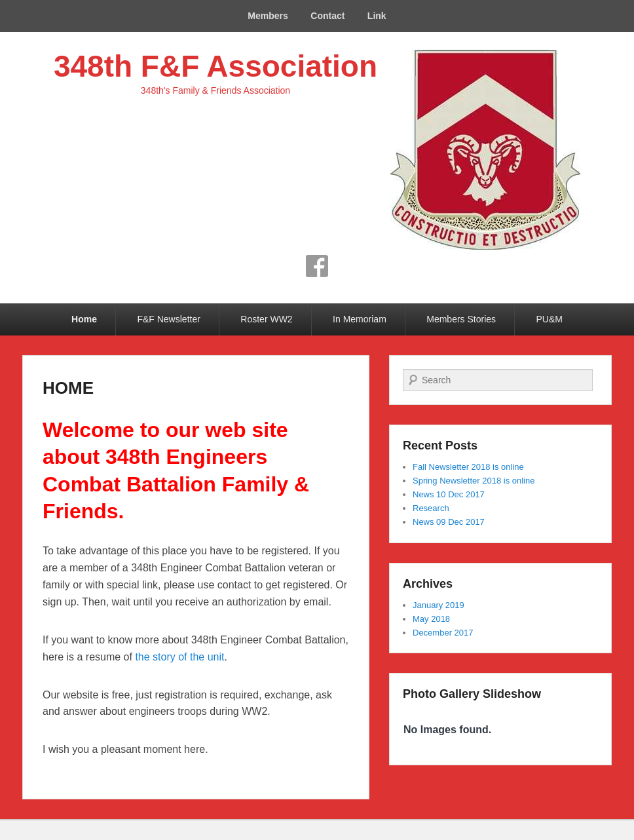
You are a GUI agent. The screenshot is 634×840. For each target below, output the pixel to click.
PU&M (550, 319)
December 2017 (443, 633)
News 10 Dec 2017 (449, 494)
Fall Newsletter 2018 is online (468, 467)
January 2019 (438, 605)
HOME (68, 388)
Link (377, 16)
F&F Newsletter (168, 319)
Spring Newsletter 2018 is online (474, 481)
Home (84, 319)
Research (431, 508)
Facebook (317, 266)
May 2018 (431, 619)
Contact (327, 16)
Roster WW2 (266, 319)
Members (268, 16)
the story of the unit (179, 657)
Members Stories (461, 319)
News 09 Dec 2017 (449, 522)
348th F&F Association (215, 66)
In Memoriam (360, 319)
